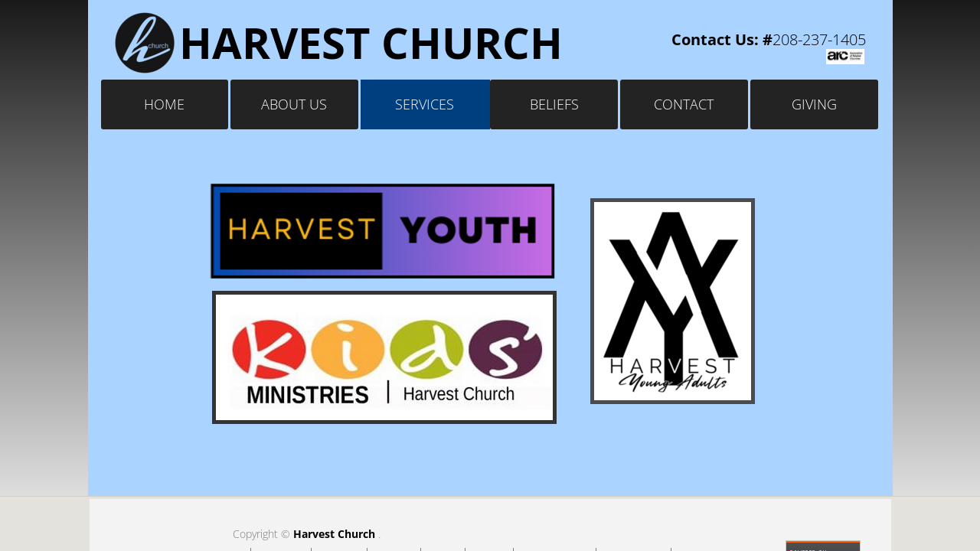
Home (164, 104)
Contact (684, 104)
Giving (814, 104)
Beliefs (554, 104)
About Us (294, 104)
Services (425, 104)
